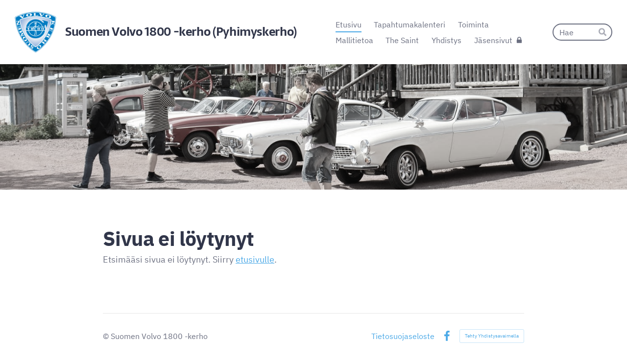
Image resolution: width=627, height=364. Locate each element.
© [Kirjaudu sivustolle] (107, 336)
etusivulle (255, 259)
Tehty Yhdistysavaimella (492, 336)
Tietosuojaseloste (403, 336)
